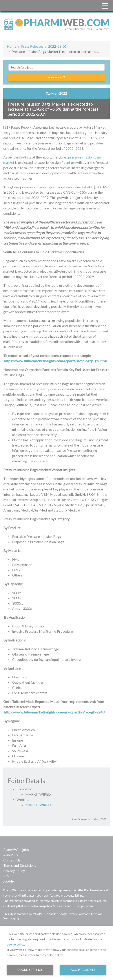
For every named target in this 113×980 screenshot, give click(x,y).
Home (12, 46)
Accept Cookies (83, 970)
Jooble (8, 881)
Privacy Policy (14, 871)
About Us (11, 855)
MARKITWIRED (38, 805)
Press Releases (32, 46)
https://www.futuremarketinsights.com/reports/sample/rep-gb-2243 (56, 361)
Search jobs (57, 77)
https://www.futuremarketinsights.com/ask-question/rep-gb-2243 (54, 712)
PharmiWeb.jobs (16, 849)
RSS (6, 876)
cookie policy (15, 944)
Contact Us (12, 860)
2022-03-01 (57, 46)
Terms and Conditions (20, 865)
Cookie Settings (30, 970)
